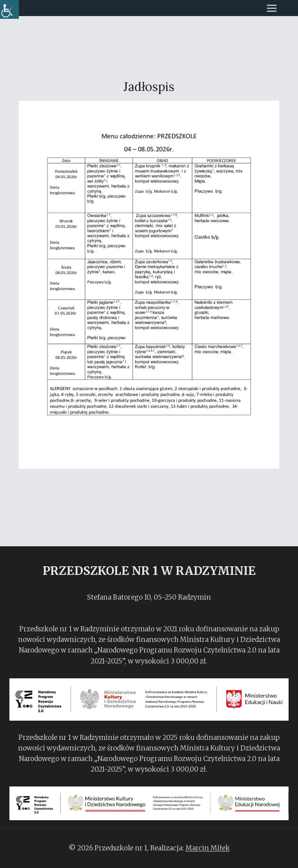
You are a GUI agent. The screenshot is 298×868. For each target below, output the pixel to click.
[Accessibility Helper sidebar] (9, 9)
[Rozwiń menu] (276, 8)
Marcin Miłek (208, 848)
